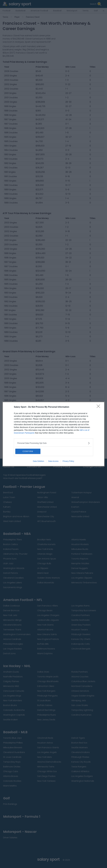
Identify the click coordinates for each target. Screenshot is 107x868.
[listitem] (53, 443)
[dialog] (53, 434)
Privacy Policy (68, 461)
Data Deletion (39, 461)
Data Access (53, 461)
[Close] (99, 407)
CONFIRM (28, 451)
